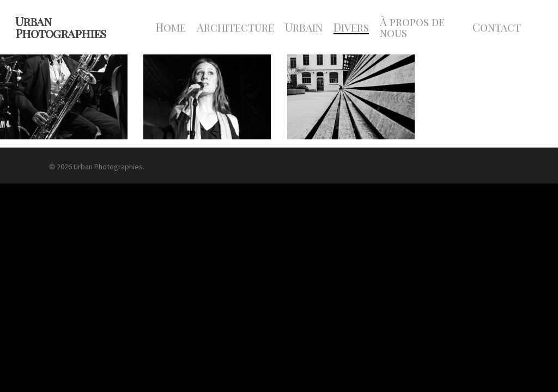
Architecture (235, 27)
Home (171, 27)
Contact (497, 27)
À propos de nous (412, 27)
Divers (351, 27)
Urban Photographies (60, 27)
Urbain (304, 27)
